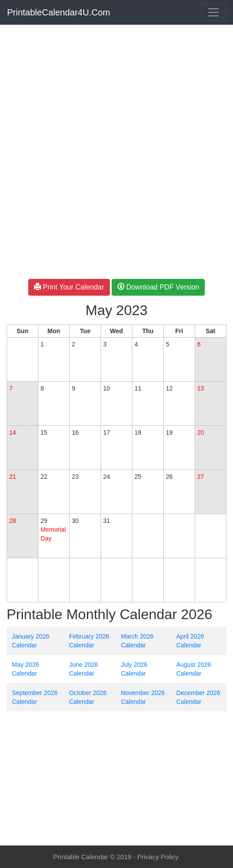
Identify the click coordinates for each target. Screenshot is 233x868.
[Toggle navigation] (214, 12)
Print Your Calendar (69, 287)
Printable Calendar (81, 857)
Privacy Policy (158, 857)
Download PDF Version (158, 287)
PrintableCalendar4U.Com (58, 12)
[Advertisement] (116, 90)
